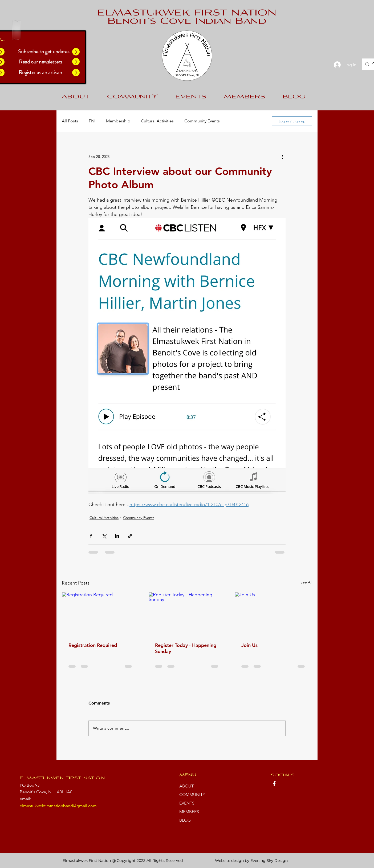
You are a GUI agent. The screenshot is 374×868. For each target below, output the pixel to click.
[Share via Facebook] (91, 536)
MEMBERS (189, 812)
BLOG (185, 820)
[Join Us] (273, 614)
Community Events (202, 121)
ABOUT (186, 786)
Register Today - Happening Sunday (186, 648)
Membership (118, 121)
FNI (92, 121)
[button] (76, 52)
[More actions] (282, 157)
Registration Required (93, 645)
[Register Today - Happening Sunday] (187, 614)
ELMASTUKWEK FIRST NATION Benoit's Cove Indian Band (187, 18)
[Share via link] (130, 536)
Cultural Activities (157, 121)
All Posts (70, 121)
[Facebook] (274, 784)
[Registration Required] (101, 614)
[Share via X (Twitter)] (104, 536)
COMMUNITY (192, 795)
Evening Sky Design (269, 861)
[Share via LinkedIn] (117, 536)
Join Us (249, 645)
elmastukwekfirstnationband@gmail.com (58, 806)
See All (306, 582)
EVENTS (187, 803)
